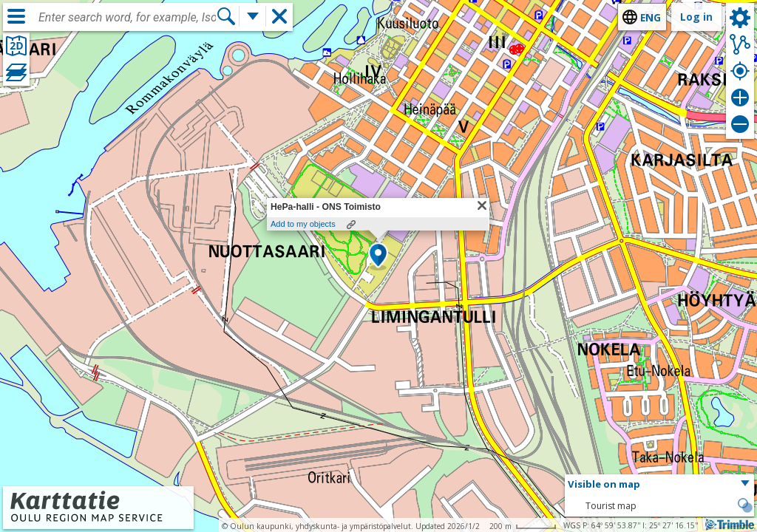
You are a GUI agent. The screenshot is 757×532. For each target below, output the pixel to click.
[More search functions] (253, 16)
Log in (696, 17)
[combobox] (127, 18)
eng (651, 17)
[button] (378, 256)
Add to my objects (303, 224)
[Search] (226, 16)
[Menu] (16, 16)
